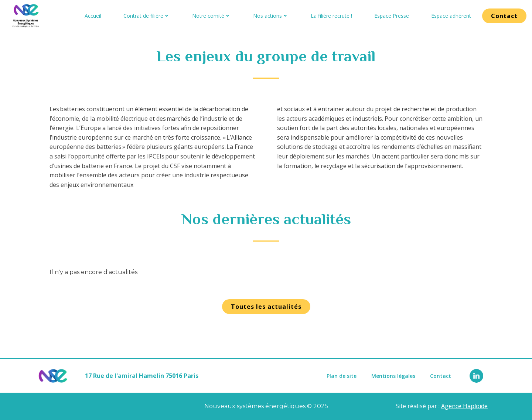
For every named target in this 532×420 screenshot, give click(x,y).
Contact (441, 376)
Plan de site (342, 376)
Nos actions (271, 16)
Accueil (93, 16)
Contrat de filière (147, 16)
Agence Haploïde (464, 406)
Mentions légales (393, 376)
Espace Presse (392, 16)
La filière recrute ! (331, 16)
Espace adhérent (451, 16)
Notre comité (212, 16)
